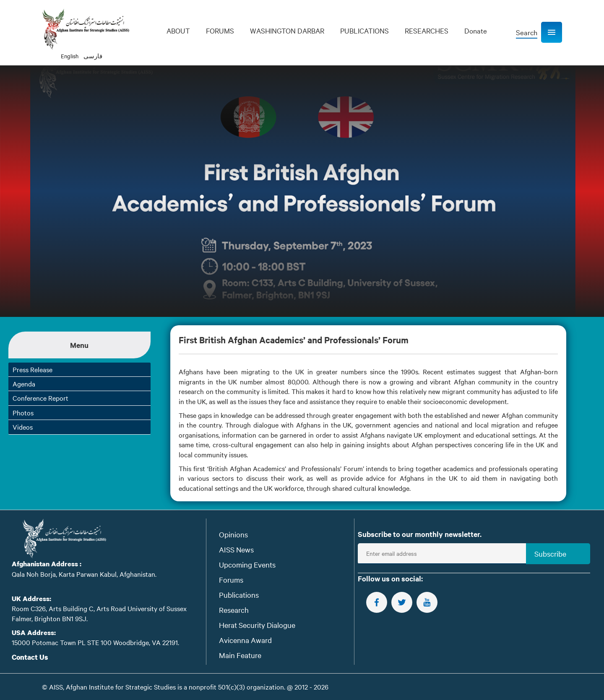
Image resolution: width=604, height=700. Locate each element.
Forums (231, 579)
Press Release (33, 369)
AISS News (236, 549)
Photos (23, 412)
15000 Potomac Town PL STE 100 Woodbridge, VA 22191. (95, 642)
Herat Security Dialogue (257, 625)
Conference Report (40, 398)
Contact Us (30, 657)
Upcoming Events (247, 564)
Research (234, 610)
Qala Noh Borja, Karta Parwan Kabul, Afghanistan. (84, 574)
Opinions (233, 534)
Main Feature (240, 655)
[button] (552, 32)
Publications (239, 595)
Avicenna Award (245, 640)
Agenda (24, 384)
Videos (23, 427)
